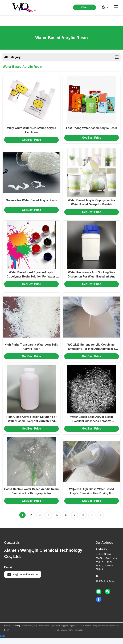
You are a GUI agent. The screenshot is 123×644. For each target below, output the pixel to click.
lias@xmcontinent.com (23, 580)
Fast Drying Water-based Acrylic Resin (91, 129)
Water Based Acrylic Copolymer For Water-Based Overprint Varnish (92, 204)
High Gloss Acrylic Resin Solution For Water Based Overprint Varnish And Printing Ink (31, 424)
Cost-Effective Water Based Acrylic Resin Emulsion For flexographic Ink (31, 497)
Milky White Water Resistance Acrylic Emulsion (31, 131)
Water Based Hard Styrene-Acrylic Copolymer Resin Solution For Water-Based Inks (31, 278)
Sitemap (17, 631)
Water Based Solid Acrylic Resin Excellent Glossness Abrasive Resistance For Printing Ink (91, 424)
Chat (84, 7)
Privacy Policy (7, 633)
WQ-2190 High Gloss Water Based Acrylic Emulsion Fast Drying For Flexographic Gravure (92, 497)
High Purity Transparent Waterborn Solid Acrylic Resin (32, 351)
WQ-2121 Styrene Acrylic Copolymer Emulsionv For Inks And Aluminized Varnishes (92, 351)
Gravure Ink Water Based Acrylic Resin (32, 202)
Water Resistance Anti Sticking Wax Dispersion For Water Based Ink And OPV (92, 278)
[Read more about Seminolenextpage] (92, 521)
